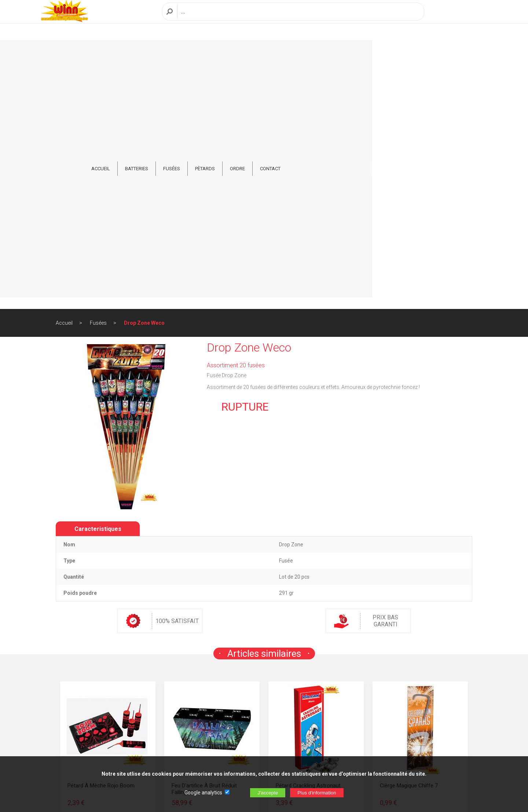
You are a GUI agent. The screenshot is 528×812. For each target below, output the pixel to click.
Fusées (250, 52)
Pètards (283, 52)
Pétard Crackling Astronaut (308, 542)
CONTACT (348, 52)
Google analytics (203, 793)
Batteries (215, 52)
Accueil (64, 79)
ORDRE (316, 52)
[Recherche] (299, 20)
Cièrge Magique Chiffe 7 (409, 542)
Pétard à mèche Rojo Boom (101, 542)
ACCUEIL (179, 52)
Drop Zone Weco (144, 79)
